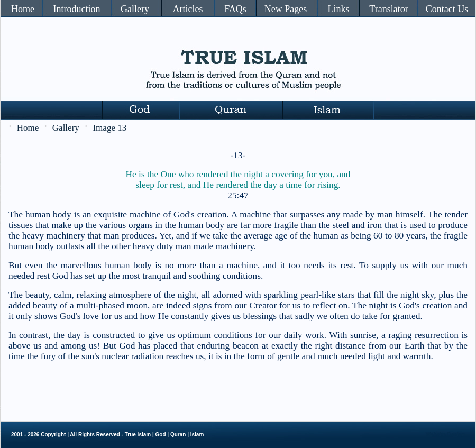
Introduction (77, 9)
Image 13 (109, 128)
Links (338, 9)
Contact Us (447, 9)
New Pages (286, 9)
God (161, 435)
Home (23, 9)
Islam (197, 435)
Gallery (135, 9)
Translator (388, 9)
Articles (188, 9)
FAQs (235, 9)
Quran (178, 435)
